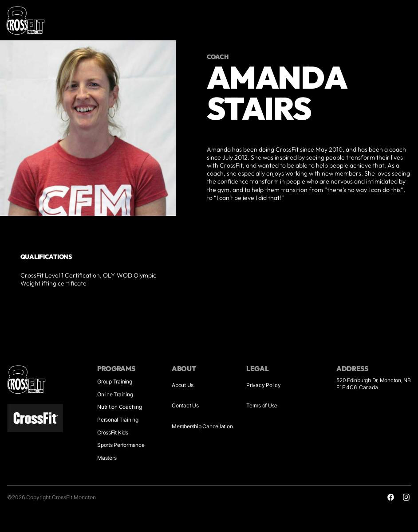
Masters (107, 458)
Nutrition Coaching (120, 407)
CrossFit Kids (113, 432)
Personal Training (118, 420)
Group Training (115, 381)
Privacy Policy (264, 385)
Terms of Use (262, 405)
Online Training (115, 394)
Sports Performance (121, 445)
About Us (183, 385)
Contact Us (185, 405)
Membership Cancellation (202, 426)
